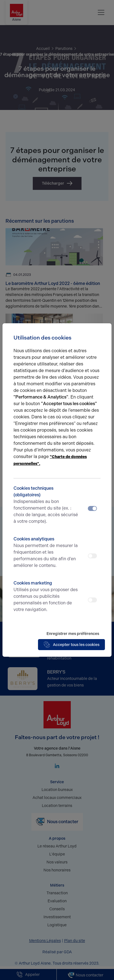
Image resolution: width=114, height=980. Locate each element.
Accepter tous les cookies (71, 645)
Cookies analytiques (46, 553)
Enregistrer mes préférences (73, 634)
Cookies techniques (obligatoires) (46, 505)
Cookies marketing (46, 597)
